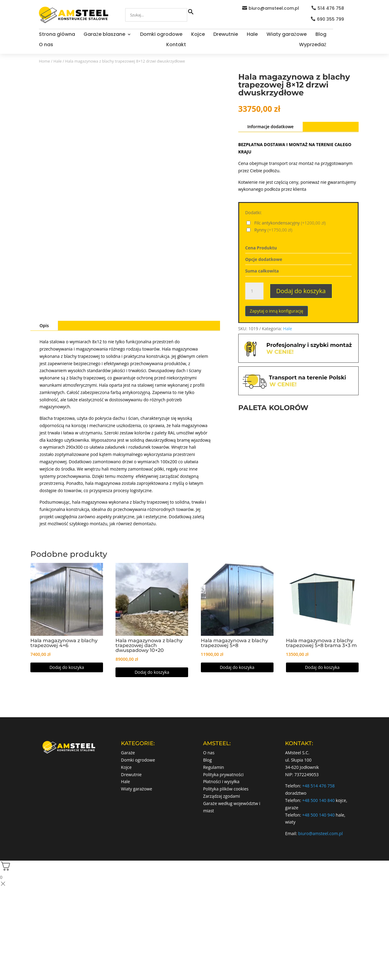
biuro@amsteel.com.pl (274, 8)
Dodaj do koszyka (301, 291)
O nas (46, 45)
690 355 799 (330, 19)
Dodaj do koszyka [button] (152, 672)
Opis (44, 326)
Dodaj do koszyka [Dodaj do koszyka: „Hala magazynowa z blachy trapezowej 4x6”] (67, 667)
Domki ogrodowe (161, 35)
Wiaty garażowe (287, 35)
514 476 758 (331, 8)
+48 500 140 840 (318, 800)
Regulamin (213, 767)
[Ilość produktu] (254, 291)
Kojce (198, 35)
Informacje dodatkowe (271, 127)
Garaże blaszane (104, 35)
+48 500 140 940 (318, 815)
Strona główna (57, 35)
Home (44, 61)
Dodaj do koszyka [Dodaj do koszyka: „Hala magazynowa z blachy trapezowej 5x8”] (237, 667)
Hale (252, 35)
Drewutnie (226, 35)
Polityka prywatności (223, 774)
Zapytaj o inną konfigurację (277, 311)
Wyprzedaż (313, 45)
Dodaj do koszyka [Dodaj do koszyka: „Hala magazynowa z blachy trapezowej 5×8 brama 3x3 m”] (322, 667)
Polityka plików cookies (226, 789)
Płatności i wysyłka (221, 781)
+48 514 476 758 (318, 786)
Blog (321, 35)
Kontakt (176, 45)
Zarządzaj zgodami (221, 796)
